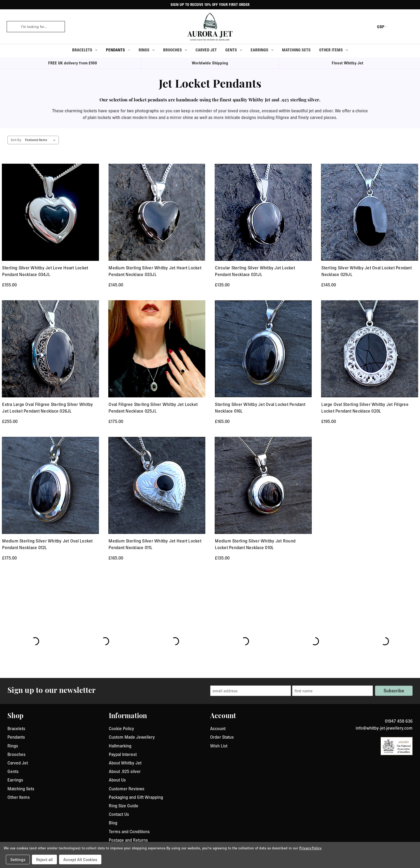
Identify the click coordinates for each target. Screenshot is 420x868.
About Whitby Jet (125, 763)
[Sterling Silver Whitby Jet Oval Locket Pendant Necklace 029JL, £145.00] (370, 212)
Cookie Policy (121, 729)
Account (218, 729)
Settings (18, 859)
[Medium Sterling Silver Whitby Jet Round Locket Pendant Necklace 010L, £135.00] (263, 485)
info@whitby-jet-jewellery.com (384, 728)
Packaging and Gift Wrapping (136, 797)
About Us (117, 780)
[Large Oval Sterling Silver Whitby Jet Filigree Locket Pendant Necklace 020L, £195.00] (370, 349)
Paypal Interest (123, 754)
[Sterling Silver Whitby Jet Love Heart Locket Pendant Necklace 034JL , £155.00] (50, 212)
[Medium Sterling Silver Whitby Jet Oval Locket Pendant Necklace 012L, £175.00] (50, 485)
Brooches (175, 50)
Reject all (44, 859)
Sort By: (16, 140)
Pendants (118, 50)
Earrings (262, 50)
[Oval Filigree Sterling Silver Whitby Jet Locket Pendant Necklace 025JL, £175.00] (157, 349)
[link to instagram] (411, 715)
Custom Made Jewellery (132, 737)
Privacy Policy (310, 848)
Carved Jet (206, 50)
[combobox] (41, 27)
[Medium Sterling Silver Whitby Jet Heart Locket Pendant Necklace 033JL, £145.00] (157, 212)
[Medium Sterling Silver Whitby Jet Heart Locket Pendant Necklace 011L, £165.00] (157, 485)
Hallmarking (120, 746)
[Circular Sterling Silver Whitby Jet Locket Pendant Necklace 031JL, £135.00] (263, 212)
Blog (113, 823)
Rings (147, 50)
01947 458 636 (399, 721)
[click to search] (12, 27)
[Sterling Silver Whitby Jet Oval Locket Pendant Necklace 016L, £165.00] (263, 349)
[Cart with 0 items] (409, 27)
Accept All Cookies (80, 859)
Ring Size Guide (124, 806)
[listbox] (41, 140)
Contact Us (119, 814)
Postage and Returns (128, 840)
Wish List (219, 746)
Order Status (222, 737)
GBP (377, 27)
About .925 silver (125, 771)
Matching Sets (296, 50)
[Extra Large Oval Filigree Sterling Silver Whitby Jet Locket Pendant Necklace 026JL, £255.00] (50, 349)
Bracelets (85, 50)
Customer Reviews (127, 789)
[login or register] (397, 27)
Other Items (334, 50)
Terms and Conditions (129, 832)
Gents (234, 50)
